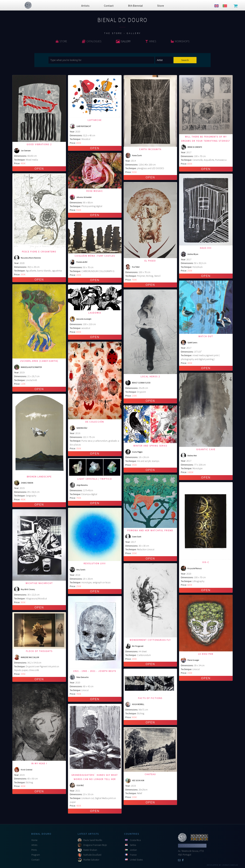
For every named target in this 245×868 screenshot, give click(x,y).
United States (136, 860)
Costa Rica (135, 840)
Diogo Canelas (230, 865)
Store (61, 41)
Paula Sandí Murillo (93, 840)
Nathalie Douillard (92, 855)
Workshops (180, 41)
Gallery (123, 41)
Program (36, 855)
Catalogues (92, 41)
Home (34, 840)
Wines (151, 41)
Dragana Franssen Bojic (95, 845)
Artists (34, 845)
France (133, 855)
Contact (35, 860)
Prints (34, 850)
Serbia (133, 845)
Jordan (133, 850)
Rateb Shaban (90, 850)
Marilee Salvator (91, 860)
